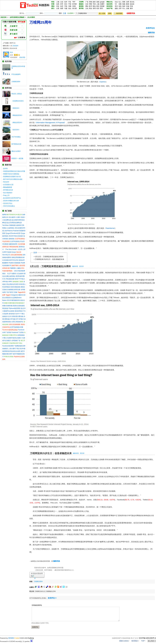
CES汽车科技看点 (9, 206)
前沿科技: (110, 6)
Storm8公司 (6, 255)
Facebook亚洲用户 (8, 346)
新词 (98, 6)
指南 (124, 4)
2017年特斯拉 (16, 137)
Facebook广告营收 (18, 332)
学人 (124, 8)
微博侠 (5, 215)
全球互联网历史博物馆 (17, 17)
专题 (66, 8)
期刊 (102, 8)
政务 (94, 2)
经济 (98, 8)
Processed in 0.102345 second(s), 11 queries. (16, 641)
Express (103, 82)
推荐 (62, 8)
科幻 (66, 4)
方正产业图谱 (11, 274)
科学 (62, 4)
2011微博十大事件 (15, 217)
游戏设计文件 (7, 316)
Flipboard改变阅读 (15, 308)
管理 (94, 8)
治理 (128, 2)
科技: (53, 2)
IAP (17, 319)
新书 (91, 6)
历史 (58, 6)
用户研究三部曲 (12, 292)
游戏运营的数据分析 (18, 257)
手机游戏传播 (10, 279)
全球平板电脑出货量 (17, 327)
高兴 (11, 52)
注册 (64, 13)
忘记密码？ (71, 13)
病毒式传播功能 (7, 306)
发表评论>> (52, 598)
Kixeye (14, 252)
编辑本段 (75, 266)
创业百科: (110, 4)
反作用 (5, 169)
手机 (66, 6)
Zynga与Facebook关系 (13, 233)
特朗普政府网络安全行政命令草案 (14, 171)
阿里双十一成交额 (17, 158)
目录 (35, 253)
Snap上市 (6, 195)
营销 (91, 2)
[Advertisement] (72, 581)
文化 (87, 8)
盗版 (116, 8)
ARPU (10, 282)
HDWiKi (11, 638)
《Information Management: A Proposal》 (50, 123)
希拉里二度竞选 (17, 94)
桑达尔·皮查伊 (16, 151)
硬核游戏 (17, 287)
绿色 (120, 6)
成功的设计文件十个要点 (17, 314)
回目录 (81, 266)
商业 (91, 8)
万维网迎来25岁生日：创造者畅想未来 (49, 259)
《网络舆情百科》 (17, 115)
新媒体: (81, 4)
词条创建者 (14, 57)
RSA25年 (6, 182)
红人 (120, 2)
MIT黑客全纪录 (16, 144)
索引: (53, 8)
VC (116, 4)
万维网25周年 (16, 82)
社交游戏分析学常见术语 (10, 260)
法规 (128, 8)
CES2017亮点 (8, 203)
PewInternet (110, 228)
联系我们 (135, 641)
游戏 (98, 2)
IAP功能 (13, 319)
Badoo (4, 300)
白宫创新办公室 (8, 185)
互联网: (81, 2)
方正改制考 (20, 274)
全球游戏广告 (16, 341)
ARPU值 (5, 282)
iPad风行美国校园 (14, 263)
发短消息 (22, 57)
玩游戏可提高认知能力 (14, 338)
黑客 (124, 2)
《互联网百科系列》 (18, 101)
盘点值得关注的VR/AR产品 (12, 198)
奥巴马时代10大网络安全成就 (13, 179)
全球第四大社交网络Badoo (13, 298)
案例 (128, 4)
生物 (128, 6)
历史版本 (15, 46)
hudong (31, 638)
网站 (87, 6)
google (102, 2)
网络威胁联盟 (8, 187)
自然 (58, 4)
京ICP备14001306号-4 (147, 638)
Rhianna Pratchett (13, 231)
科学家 (74, 4)
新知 (94, 6)
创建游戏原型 (13, 244)
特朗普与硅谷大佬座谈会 (11, 174)
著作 (131, 8)
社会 (116, 2)
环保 (131, 6)
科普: (53, 4)
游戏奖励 (11, 239)
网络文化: (110, 2)
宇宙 (70, 4)
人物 (58, 2)
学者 (94, 4)
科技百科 (4, 17)
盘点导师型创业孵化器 (14, 223)
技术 (66, 2)
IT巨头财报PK (16, 74)
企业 (62, 2)
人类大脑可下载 (14, 349)
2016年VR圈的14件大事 (11, 201)
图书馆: (81, 8)
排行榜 (74, 8)
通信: (53, 6)
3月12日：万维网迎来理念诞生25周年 (49, 257)
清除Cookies (124, 641)
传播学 (102, 4)
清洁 (116, 6)
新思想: (81, 6)
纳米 (124, 6)
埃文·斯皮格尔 (8, 193)
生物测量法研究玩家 (14, 290)
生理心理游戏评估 (17, 322)
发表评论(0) (150, 28)
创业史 (132, 4)
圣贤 (11, 55)
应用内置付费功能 (17, 316)
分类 (58, 8)
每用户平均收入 (20, 279)
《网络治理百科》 (17, 123)
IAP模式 (21, 319)
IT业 (70, 2)
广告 (87, 2)
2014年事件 (31, 17)
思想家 (102, 6)
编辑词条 (151, 33)
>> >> (21, 17)
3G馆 (74, 6)
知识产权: (110, 8)
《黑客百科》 (16, 108)
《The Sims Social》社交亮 (13, 249)
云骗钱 (19, 268)
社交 (87, 4)
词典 (70, 6)
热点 (70, 8)
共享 (120, 8)
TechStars (6, 225)
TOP (143, 641)
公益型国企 (11, 228)
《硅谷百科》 (16, 130)
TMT (74, 2)
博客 (91, 4)
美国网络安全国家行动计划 (12, 177)
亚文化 (132, 2)
